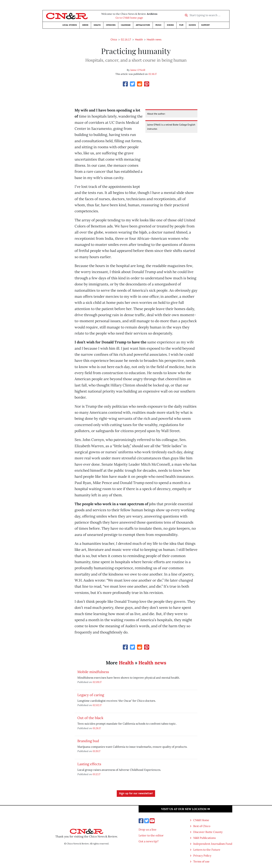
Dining (170, 25)
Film (181, 25)
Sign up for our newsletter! (136, 794)
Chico (114, 39)
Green (85, 25)
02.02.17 (97, 705)
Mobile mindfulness (93, 672)
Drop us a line (148, 829)
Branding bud (88, 741)
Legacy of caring (91, 695)
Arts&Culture (143, 25)
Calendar (126, 25)
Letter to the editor (151, 835)
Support (205, 25)
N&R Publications (204, 838)
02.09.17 (97, 682)
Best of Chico (202, 826)
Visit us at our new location (186, 809)
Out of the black (90, 718)
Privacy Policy (202, 856)
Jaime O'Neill (138, 70)
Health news (154, 39)
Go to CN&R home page (129, 18)
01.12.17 (97, 774)
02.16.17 (126, 39)
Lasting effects (89, 764)
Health (97, 25)
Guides (192, 25)
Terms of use (201, 861)
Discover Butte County (208, 832)
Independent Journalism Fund (213, 844)
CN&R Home (201, 820)
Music (158, 25)
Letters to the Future (207, 850)
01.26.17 (97, 728)
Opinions (111, 25)
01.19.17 (97, 751)
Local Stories (70, 25)
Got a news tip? (149, 841)
